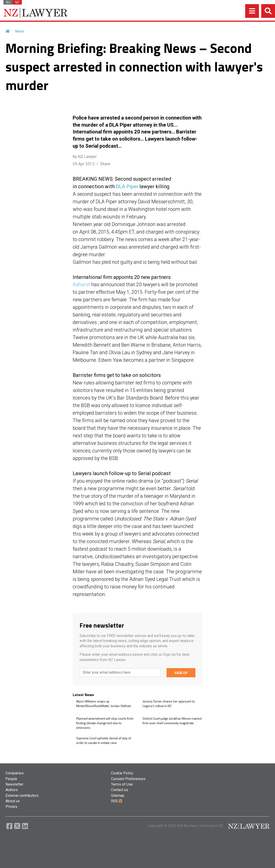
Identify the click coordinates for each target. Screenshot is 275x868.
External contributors (22, 796)
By (85, 157)
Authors (12, 790)
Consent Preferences (128, 779)
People (11, 779)
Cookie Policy (122, 773)
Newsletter (14, 784)
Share (105, 164)
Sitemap (118, 796)
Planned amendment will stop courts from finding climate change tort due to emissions (105, 723)
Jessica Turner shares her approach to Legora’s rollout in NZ (169, 703)
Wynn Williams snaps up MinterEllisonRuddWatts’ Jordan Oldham (104, 703)
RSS (117, 801)
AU (8, 2)
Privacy (11, 807)
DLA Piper (127, 186)
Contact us (119, 790)
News (20, 31)
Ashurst (81, 284)
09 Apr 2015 (84, 164)
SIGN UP (181, 673)
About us (13, 801)
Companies (15, 773)
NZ (17, 2)
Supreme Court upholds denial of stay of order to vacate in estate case (104, 740)
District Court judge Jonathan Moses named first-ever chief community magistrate (172, 721)
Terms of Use (122, 784)
